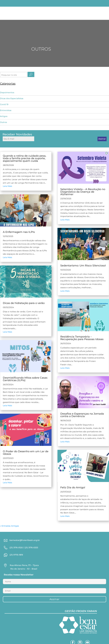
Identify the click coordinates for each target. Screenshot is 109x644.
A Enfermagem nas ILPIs (19, 232)
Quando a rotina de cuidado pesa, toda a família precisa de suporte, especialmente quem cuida (24, 158)
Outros (3, 122)
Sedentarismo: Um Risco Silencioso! (83, 266)
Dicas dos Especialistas (12, 98)
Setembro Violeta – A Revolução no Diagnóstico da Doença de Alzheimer (83, 192)
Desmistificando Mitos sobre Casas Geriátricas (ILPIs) (25, 379)
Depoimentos (7, 92)
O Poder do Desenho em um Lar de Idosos (26, 453)
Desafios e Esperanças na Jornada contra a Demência (82, 415)
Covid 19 (4, 104)
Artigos (4, 116)
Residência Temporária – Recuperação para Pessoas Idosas (82, 338)
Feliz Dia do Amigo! (73, 487)
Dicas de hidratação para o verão (24, 303)
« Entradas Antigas (9, 526)
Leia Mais (7, 186)
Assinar (102, 139)
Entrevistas (6, 110)
